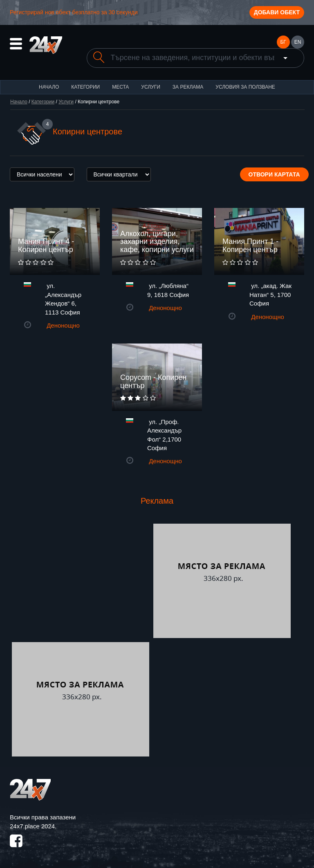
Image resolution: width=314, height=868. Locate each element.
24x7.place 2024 (32, 826)
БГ (283, 42)
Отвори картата (274, 174)
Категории (85, 87)
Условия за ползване (245, 87)
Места (120, 87)
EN (298, 42)
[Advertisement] (81, 581)
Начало (49, 87)
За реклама (188, 87)
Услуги (151, 87)
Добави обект (277, 12)
